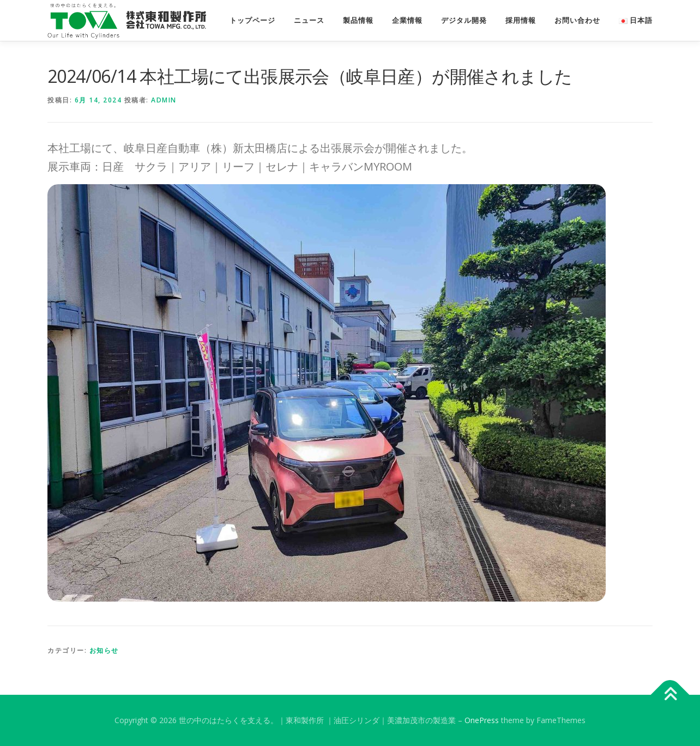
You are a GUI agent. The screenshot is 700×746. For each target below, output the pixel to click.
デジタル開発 (464, 20)
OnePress (482, 720)
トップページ (252, 20)
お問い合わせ (577, 20)
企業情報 (407, 20)
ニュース (309, 20)
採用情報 (521, 20)
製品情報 (358, 20)
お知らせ (104, 650)
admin (164, 100)
